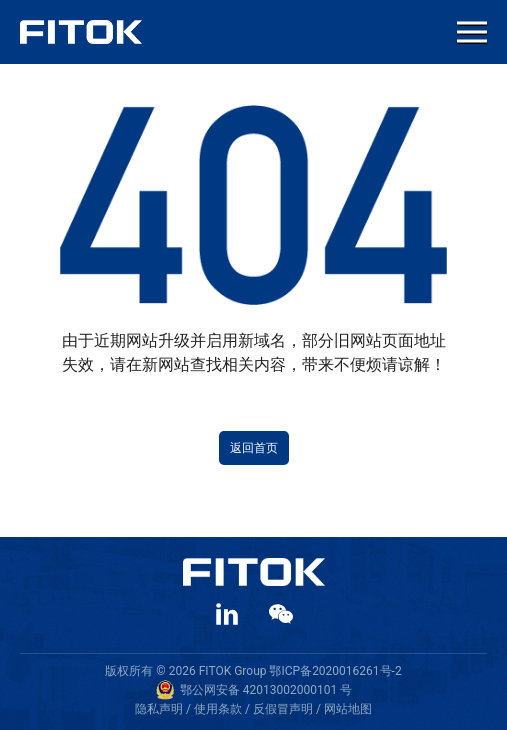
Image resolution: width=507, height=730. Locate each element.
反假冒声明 (283, 709)
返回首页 (254, 448)
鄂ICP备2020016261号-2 (335, 671)
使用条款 (218, 709)
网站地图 (348, 709)
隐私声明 (159, 709)
